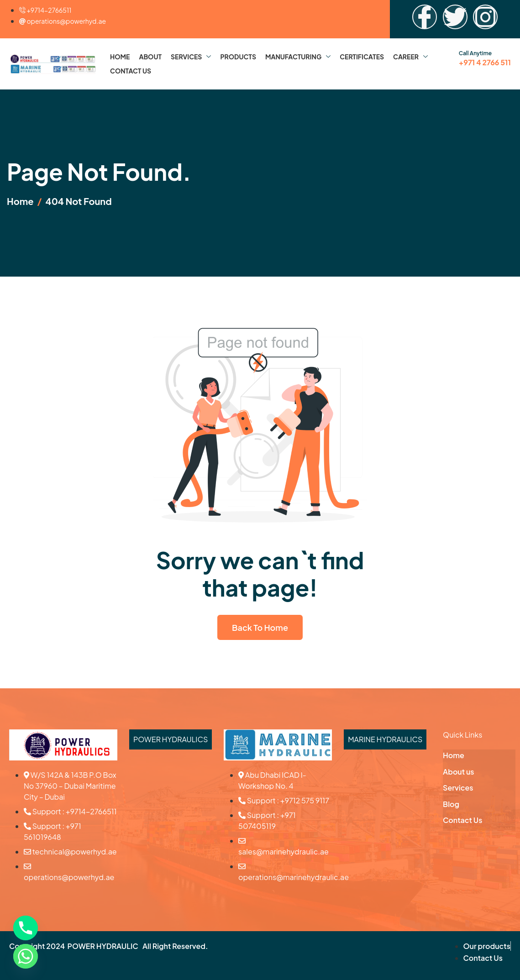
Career (410, 57)
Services (191, 57)
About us (458, 772)
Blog (451, 804)
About (150, 57)
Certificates (362, 57)
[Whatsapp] (26, 956)
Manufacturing (298, 57)
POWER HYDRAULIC (103, 946)
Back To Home (260, 627)
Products (238, 57)
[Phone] (26, 928)
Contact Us (131, 71)
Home (120, 57)
